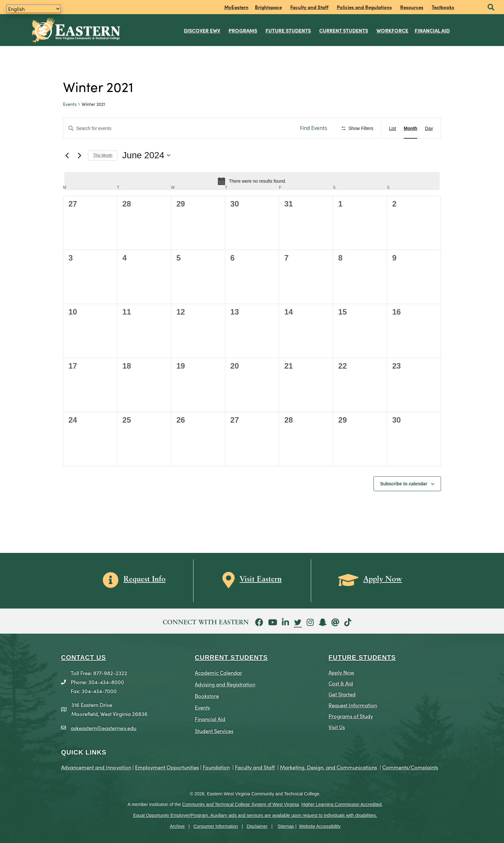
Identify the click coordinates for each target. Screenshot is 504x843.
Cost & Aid (341, 683)
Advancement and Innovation (96, 767)
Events (70, 104)
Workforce (393, 30)
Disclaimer (257, 826)
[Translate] (34, 9)
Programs (243, 30)
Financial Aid (432, 30)
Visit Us (337, 726)
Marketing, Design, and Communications (328, 767)
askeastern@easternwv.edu (104, 727)
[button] (491, 8)
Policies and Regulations (364, 7)
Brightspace (268, 7)
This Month (103, 155)
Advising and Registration (225, 684)
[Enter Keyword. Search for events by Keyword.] (178, 128)
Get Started (342, 694)
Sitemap (286, 826)
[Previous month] (67, 155)
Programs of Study (351, 715)
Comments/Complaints (410, 767)
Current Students (344, 30)
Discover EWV (202, 30)
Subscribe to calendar (404, 483)
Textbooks (443, 7)
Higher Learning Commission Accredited (342, 804)
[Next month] (79, 155)
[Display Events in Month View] (410, 128)
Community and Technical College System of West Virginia (240, 804)
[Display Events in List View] (392, 128)
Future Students (288, 30)
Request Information (353, 705)
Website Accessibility (320, 826)
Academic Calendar (218, 672)
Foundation (216, 767)
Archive (177, 826)
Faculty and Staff (309, 7)
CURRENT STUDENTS (231, 657)
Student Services (214, 730)
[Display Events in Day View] (429, 128)
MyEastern (236, 7)
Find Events (314, 128)
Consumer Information (216, 826)
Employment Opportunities (167, 767)
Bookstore (207, 696)
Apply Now (341, 672)
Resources (412, 7)
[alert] (252, 181)
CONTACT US (84, 657)
